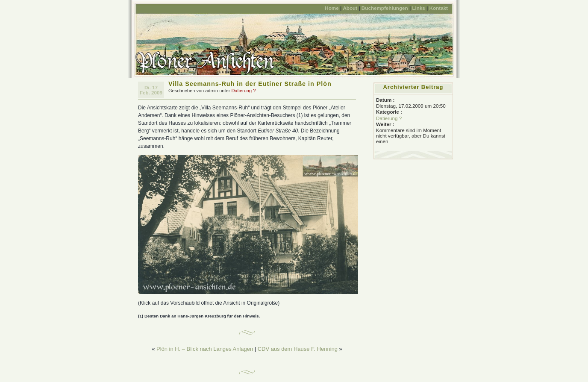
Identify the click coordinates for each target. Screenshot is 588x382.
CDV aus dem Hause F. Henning (298, 349)
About (350, 8)
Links (418, 8)
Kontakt (439, 8)
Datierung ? (243, 91)
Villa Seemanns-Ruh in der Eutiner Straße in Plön (250, 84)
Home (332, 8)
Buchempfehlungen (385, 8)
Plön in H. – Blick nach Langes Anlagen (205, 349)
